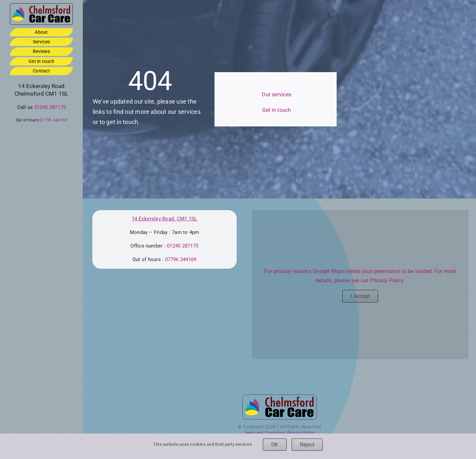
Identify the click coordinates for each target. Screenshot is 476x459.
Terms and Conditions (265, 433)
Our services (277, 94)
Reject (307, 445)
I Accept (360, 296)
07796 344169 (53, 120)
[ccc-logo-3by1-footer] (41, 6)
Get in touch (277, 110)
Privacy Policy (387, 280)
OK (275, 445)
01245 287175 (50, 107)
